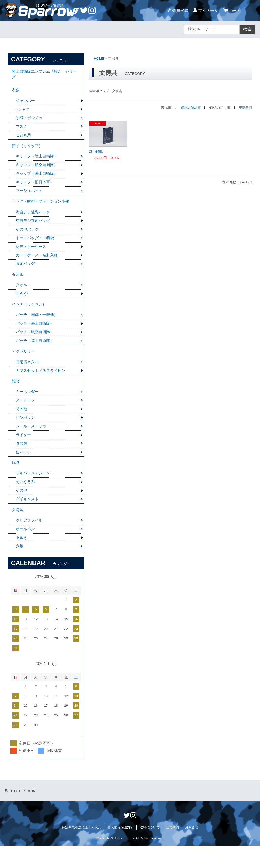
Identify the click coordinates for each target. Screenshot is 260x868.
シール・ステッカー (34, 443)
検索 (247, 29)
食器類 (22, 461)
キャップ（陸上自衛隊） (38, 161)
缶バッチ (24, 470)
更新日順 (245, 108)
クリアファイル (30, 542)
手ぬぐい (24, 304)
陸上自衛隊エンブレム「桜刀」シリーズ (44, 75)
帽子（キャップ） (28, 150)
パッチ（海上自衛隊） (36, 336)
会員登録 (179, 11)
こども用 (24, 139)
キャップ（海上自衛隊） (38, 179)
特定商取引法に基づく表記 (82, 850)
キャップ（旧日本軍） (36, 188)
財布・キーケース (32, 255)
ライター (24, 452)
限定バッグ (26, 273)
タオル (18, 284)
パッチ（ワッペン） (30, 316)
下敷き (22, 560)
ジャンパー (26, 103)
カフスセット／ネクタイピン (42, 385)
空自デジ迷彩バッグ (34, 228)
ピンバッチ (26, 434)
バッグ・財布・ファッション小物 (42, 208)
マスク (22, 130)
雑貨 (16, 397)
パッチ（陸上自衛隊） (36, 354)
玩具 (16, 481)
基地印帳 (96, 152)
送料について (150, 850)
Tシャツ (23, 112)
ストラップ (26, 417)
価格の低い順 (189, 108)
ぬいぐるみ (26, 501)
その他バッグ (28, 237)
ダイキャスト (28, 519)
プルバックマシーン (34, 493)
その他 (22, 425)
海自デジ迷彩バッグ (34, 220)
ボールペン (26, 551)
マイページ (207, 11)
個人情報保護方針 (121, 850)
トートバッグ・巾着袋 (36, 246)
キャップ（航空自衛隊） (38, 170)
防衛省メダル (28, 376)
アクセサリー (24, 365)
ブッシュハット (30, 197)
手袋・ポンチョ (30, 121)
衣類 (16, 92)
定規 (20, 568)
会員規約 (172, 850)
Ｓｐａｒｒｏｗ (20, 813)
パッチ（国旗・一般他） (38, 327)
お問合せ (192, 850)
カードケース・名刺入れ (38, 264)
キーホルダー (28, 408)
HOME (99, 58)
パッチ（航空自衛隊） (36, 345)
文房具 (18, 531)
